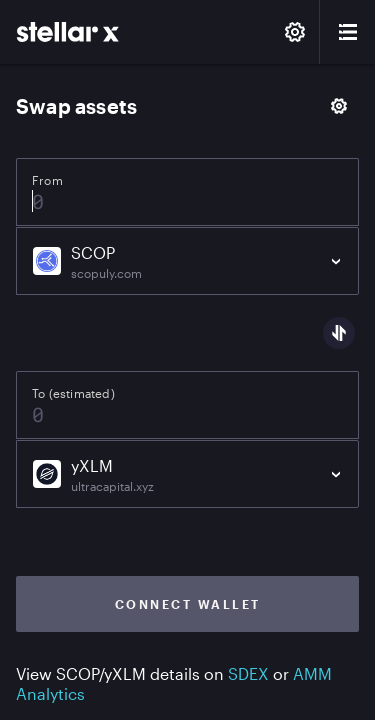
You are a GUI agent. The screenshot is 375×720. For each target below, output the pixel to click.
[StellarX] (68, 32)
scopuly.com (106, 273)
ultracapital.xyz (112, 486)
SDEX (248, 673)
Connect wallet (188, 604)
